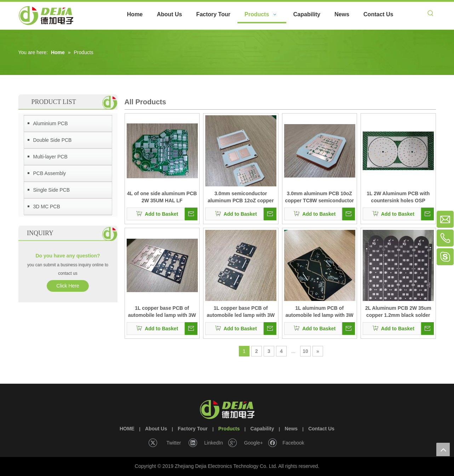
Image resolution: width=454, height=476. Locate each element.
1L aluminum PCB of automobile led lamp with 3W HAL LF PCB (320, 312)
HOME (127, 429)
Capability (262, 429)
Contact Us (321, 429)
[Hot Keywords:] (431, 14)
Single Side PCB (52, 190)
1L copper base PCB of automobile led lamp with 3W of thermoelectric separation (241, 312)
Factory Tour (193, 429)
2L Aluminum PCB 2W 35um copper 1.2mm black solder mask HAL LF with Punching (398, 312)
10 (305, 351)
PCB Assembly (50, 173)
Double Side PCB (53, 140)
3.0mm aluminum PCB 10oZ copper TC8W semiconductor (320, 197)
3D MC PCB (47, 207)
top (443, 449)
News (291, 429)
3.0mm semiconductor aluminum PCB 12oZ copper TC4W (241, 197)
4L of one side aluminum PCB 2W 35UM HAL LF (162, 197)
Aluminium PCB (51, 123)
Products (229, 429)
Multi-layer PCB (50, 157)
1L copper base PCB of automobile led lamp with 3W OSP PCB (162, 312)
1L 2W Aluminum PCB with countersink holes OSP (398, 197)
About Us (156, 429)
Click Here (68, 286)
